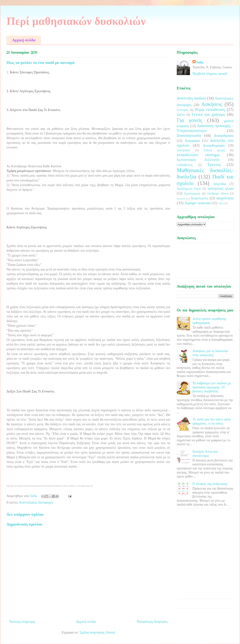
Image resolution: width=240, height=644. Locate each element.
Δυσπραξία (183, 150)
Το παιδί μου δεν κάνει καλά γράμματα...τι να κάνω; (211, 421)
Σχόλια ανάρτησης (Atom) (97, 632)
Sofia (200, 62)
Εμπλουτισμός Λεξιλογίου (198, 160)
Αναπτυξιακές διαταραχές (36, 502)
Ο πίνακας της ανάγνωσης (210, 484)
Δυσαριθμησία (224, 136)
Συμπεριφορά (192, 194)
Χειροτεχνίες (199, 198)
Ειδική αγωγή (214, 150)
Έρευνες (214, 164)
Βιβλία (181, 115)
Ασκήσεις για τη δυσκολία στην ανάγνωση (210, 353)
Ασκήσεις (212, 104)
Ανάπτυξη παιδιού (191, 98)
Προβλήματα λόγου (189, 189)
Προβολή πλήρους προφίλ (210, 74)
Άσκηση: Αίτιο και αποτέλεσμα (205, 454)
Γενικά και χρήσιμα (208, 114)
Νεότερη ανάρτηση (22, 622)
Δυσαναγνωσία (189, 135)
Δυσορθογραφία (214, 145)
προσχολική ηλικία (221, 189)
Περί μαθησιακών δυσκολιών (76, 21)
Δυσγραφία (192, 141)
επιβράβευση (185, 165)
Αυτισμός (183, 110)
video (221, 203)
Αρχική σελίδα (24, 40)
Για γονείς (189, 120)
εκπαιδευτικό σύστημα (198, 155)
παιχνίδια (220, 184)
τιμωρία (181, 198)
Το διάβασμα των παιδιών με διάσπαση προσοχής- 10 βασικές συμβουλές (212, 387)
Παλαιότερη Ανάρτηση (152, 622)
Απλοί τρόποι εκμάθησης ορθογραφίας (209, 321)
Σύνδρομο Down (218, 194)
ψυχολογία (225, 198)
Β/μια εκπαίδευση (210, 110)
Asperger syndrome (197, 203)
